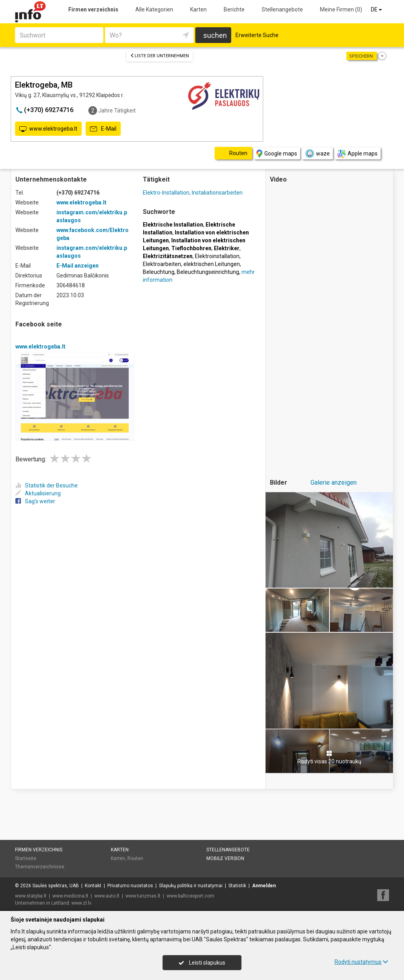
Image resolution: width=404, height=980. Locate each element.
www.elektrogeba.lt (48, 129)
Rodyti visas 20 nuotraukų (329, 757)
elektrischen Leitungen (212, 264)
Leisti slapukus (202, 963)
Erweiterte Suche (257, 35)
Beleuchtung (159, 272)
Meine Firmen (341, 9)
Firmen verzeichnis (93, 9)
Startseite (26, 858)
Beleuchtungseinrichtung (208, 272)
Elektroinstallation (217, 256)
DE (377, 9)
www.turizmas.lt (143, 896)
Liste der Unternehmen (160, 56)
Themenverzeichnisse (40, 867)
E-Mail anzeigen (78, 266)
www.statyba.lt (31, 896)
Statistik (237, 886)
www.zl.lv (81, 903)
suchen (215, 35)
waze (317, 154)
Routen (135, 858)
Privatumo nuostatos (130, 886)
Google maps (277, 154)
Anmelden (264, 886)
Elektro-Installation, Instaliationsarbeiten (193, 193)
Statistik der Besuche (47, 485)
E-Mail (103, 129)
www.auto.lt (107, 896)
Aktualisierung (38, 493)
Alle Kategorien (154, 9)
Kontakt (93, 886)
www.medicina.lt (70, 896)
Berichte (234, 9)
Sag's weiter (35, 501)
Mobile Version (225, 858)
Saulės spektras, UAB (56, 886)
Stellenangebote (282, 9)
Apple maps (357, 154)
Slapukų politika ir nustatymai (191, 886)
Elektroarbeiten (162, 264)
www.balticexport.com (190, 896)
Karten (198, 9)
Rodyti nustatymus (361, 962)
